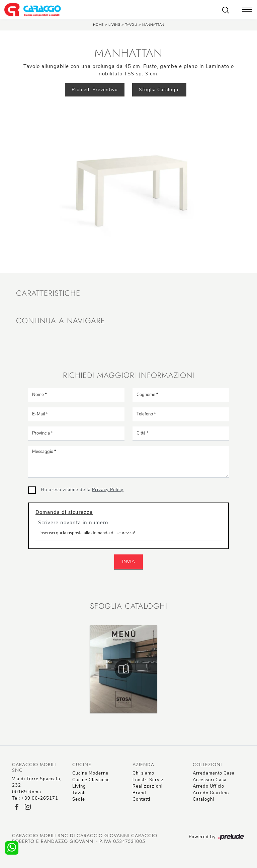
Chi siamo (143, 773)
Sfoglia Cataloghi (159, 90)
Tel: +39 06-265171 (35, 798)
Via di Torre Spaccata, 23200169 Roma (37, 785)
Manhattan (153, 25)
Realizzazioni (148, 786)
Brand (139, 793)
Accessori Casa (210, 780)
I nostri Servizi (149, 780)
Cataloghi (203, 799)
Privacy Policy (108, 490)
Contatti (141, 799)
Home (98, 25)
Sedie (79, 799)
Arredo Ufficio (208, 786)
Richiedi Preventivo (95, 90)
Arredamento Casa (214, 773)
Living (114, 25)
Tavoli (132, 25)
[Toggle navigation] (247, 10)
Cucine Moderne (90, 773)
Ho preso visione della (82, 490)
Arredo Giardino (211, 793)
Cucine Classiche (91, 780)
